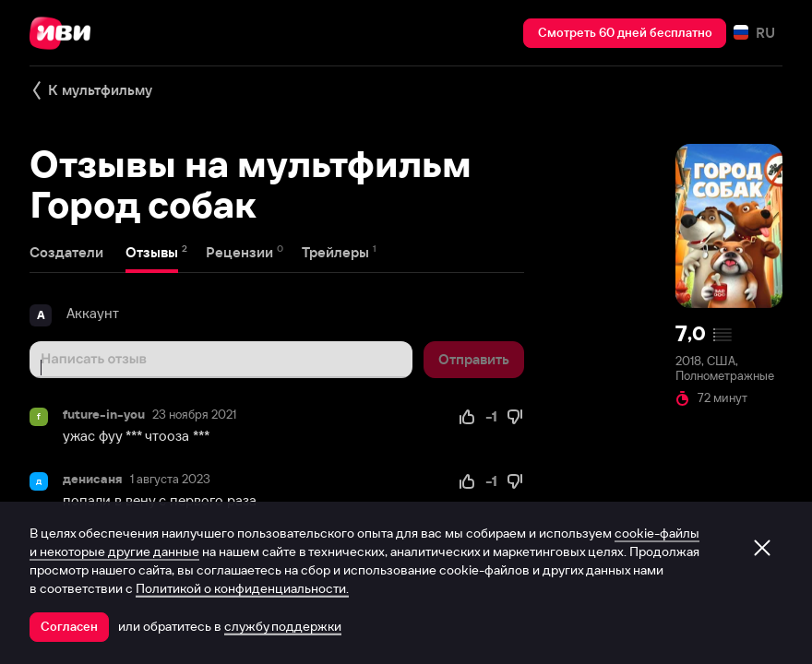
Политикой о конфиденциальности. (242, 588)
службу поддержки (283, 626)
